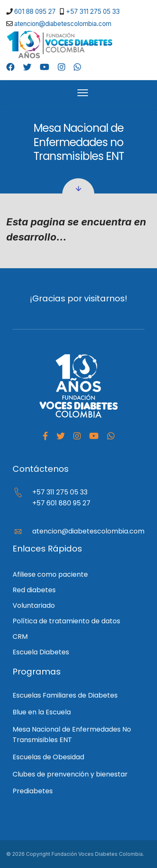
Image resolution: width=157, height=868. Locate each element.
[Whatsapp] (77, 67)
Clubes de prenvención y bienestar (70, 774)
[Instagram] (62, 67)
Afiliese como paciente (50, 574)
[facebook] (45, 436)
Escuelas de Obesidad (48, 757)
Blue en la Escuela (42, 712)
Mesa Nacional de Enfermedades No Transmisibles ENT (72, 735)
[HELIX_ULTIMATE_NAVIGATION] (83, 93)
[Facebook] (10, 67)
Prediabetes (33, 791)
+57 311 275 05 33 (93, 12)
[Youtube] (45, 67)
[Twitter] (27, 67)
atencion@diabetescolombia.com (63, 24)
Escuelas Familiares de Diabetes (65, 695)
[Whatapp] (111, 436)
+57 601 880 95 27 (61, 503)
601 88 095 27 (35, 12)
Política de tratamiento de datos (66, 621)
